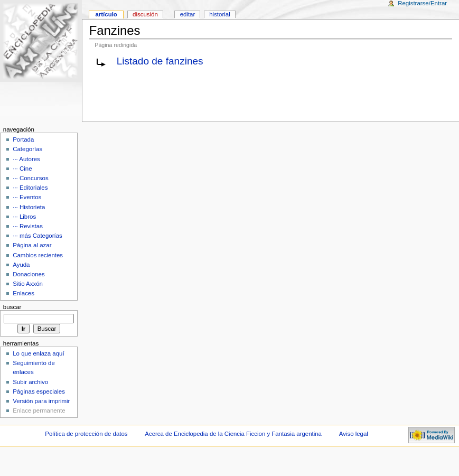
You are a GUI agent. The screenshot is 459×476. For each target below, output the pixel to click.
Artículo (106, 14)
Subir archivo (30, 382)
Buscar (12, 307)
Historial (219, 14)
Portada (23, 139)
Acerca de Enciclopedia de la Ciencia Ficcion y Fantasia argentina (233, 434)
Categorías (27, 149)
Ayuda (21, 265)
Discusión (145, 14)
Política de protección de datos (86, 434)
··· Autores (26, 159)
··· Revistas (28, 226)
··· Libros (24, 217)
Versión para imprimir (41, 401)
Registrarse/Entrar (422, 3)
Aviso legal (354, 434)
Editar (188, 14)
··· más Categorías (38, 236)
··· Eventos (27, 197)
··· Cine (22, 169)
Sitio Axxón (28, 284)
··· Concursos (30, 178)
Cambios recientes (38, 255)
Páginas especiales (39, 391)
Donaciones (29, 274)
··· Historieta (29, 207)
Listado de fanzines (160, 61)
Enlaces (24, 293)
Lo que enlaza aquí (38, 353)
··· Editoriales (30, 188)
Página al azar (32, 245)
